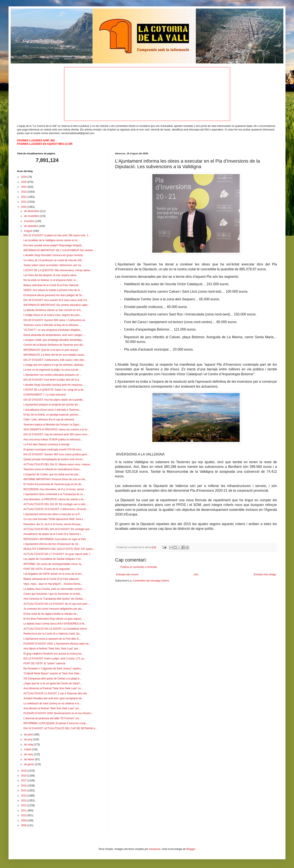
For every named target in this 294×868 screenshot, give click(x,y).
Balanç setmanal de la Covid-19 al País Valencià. (51, 579)
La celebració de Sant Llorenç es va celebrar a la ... (53, 703)
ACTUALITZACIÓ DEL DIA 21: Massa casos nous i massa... (58, 464)
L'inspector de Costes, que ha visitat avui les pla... (52, 474)
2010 (24, 815)
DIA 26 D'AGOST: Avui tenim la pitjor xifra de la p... (52, 380)
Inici (196, 574)
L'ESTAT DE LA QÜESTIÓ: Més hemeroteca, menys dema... (58, 270)
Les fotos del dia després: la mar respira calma (50, 275)
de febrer (30, 759)
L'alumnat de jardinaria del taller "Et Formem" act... (52, 718)
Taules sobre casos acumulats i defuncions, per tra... (53, 265)
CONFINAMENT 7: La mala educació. (45, 395)
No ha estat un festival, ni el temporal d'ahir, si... (50, 280)
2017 (24, 781)
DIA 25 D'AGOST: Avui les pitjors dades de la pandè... (54, 400)
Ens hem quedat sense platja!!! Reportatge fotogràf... (53, 245)
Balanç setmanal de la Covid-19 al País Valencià (51, 285)
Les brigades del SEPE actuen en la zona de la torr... (53, 574)
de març (29, 754)
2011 (24, 811)
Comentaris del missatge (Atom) (151, 581)
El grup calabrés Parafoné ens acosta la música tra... (53, 654)
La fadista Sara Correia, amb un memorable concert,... (54, 589)
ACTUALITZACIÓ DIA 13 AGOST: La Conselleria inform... (56, 629)
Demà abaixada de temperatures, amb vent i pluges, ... (55, 335)
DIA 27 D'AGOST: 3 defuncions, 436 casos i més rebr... (55, 360)
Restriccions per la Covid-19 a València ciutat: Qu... (53, 634)
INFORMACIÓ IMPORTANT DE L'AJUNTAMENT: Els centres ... (60, 250)
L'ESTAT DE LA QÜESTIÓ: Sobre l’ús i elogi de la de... (54, 390)
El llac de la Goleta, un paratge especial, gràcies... (52, 415)
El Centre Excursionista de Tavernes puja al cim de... (53, 484)
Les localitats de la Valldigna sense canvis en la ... (52, 240)
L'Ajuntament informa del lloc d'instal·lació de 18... (52, 544)
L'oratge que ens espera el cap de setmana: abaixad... (54, 365)
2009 (24, 821)
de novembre (32, 216)
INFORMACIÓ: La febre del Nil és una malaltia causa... (55, 355)
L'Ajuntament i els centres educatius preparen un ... (53, 375)
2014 (24, 796)
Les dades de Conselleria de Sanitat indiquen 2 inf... (53, 559)
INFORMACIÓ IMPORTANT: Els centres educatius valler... (56, 305)
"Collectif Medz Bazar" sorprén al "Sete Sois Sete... (52, 673)
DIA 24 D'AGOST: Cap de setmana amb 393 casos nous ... (57, 434)
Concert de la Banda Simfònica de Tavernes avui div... (54, 345)
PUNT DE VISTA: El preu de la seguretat (47, 569)
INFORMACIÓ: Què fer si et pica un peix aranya (51, 350)
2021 (24, 202)
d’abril (28, 749)
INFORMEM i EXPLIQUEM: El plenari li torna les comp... (56, 723)
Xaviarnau (155, 849)
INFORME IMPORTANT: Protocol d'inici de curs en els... (55, 479)
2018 (24, 776)
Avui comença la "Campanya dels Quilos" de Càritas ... (55, 599)
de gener (30, 764)
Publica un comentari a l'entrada (139, 567)
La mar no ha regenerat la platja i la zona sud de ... (52, 370)
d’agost (29, 231)
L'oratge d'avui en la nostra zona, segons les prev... (53, 315)
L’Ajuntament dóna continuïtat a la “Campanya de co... (54, 494)
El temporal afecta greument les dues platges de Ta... (54, 295)
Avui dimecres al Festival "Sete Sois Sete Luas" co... (53, 688)
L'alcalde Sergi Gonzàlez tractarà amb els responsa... (54, 385)
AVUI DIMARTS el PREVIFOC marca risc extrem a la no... (56, 430)
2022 (24, 197)
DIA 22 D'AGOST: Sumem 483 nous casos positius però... (56, 454)
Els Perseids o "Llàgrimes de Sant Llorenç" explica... (53, 669)
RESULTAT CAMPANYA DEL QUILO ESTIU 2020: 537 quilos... (59, 549)
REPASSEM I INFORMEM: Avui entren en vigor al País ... (56, 539)
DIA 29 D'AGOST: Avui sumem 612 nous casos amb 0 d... (56, 300)
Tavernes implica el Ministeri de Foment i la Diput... (52, 425)
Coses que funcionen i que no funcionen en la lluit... (53, 594)
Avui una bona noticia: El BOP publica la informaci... (53, 440)
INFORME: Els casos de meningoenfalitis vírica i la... (53, 564)
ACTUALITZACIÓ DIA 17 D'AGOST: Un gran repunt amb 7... (58, 554)
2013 (24, 801)
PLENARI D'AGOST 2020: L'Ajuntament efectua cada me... (57, 644)
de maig (29, 745)
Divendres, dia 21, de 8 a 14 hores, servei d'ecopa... (53, 524)
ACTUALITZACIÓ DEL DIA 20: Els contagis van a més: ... (56, 504)
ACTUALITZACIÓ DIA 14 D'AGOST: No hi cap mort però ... (57, 604)
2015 (24, 791)
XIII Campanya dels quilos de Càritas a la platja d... (52, 679)
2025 (24, 182)
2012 (24, 805)
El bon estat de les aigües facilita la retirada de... (51, 614)
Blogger (191, 849)
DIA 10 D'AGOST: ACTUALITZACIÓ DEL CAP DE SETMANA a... (60, 728)
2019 (24, 771)
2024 (24, 187)
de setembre (32, 226)
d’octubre (30, 221)
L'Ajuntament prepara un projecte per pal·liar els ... (52, 405)
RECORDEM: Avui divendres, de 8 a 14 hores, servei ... (55, 489)
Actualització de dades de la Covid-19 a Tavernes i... (53, 534)
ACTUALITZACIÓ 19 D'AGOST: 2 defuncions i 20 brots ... (56, 509)
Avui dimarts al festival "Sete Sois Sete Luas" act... (52, 708)
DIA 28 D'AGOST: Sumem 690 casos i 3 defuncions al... (55, 320)
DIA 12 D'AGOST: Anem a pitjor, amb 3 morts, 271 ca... (55, 659)
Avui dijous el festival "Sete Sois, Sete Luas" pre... (52, 649)
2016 (24, 786)
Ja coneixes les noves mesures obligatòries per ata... (53, 609)
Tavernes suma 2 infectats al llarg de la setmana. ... (53, 325)
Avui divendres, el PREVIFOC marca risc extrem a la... (54, 499)
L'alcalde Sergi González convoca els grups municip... (54, 255)
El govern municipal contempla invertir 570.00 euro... (53, 450)
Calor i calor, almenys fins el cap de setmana (49, 420)
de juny (29, 739)
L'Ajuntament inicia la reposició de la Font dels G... (52, 639)
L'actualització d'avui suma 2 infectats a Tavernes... (52, 410)
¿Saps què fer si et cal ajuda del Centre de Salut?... (53, 683)
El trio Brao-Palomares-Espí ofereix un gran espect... (53, 619)
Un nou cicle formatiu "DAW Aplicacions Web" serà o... (54, 519)
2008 (24, 825)
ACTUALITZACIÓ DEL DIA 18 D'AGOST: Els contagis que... (58, 529)
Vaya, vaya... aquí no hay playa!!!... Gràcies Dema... (53, 584)
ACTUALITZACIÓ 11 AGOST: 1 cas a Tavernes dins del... (56, 693)
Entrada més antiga (265, 574)
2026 (24, 177)
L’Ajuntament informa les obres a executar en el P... (53, 514)
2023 (24, 192)
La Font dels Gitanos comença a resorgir (47, 444)
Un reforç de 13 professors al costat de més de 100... (54, 260)
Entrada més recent (127, 574)
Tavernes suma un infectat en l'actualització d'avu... (53, 469)
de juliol (29, 735)
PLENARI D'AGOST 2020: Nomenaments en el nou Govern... (58, 713)
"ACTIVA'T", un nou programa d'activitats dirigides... (53, 330)
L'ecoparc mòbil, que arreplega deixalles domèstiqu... (54, 340)
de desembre (32, 211)
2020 (24, 207)
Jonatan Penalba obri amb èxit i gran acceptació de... (54, 698)
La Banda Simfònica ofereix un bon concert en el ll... (53, 310)
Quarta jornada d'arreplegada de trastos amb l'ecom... (54, 459)
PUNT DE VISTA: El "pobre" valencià (44, 663)
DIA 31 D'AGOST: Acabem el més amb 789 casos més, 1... (57, 235)
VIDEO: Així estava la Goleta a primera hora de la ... (53, 290)
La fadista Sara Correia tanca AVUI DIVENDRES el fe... (55, 624)
